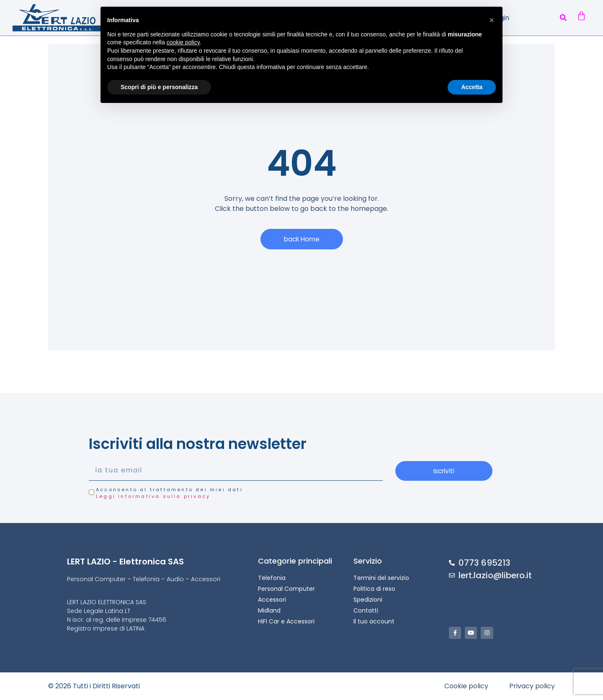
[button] (563, 18)
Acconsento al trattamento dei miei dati (169, 494)
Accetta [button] (472, 87)
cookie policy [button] (183, 42)
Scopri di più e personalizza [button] (159, 87)
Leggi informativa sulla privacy (153, 497)
